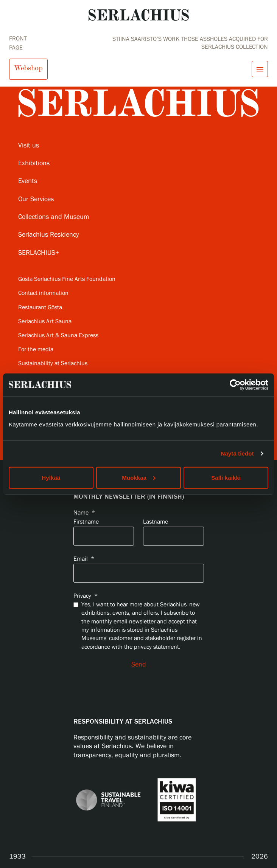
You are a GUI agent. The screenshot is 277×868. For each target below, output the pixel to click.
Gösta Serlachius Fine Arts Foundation (67, 279)
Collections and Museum (54, 217)
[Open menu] (260, 69)
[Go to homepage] (139, 15)
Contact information (43, 293)
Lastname (156, 522)
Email (84, 559)
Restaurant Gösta (40, 308)
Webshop (28, 68)
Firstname (86, 522)
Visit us (29, 146)
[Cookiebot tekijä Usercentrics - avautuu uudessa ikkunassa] (235, 385)
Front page (18, 43)
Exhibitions (34, 163)
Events (28, 181)
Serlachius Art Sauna (45, 322)
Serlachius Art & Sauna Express (58, 336)
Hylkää (51, 477)
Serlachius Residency (48, 235)
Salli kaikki (226, 477)
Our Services (36, 199)
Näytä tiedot (237, 453)
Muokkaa (139, 477)
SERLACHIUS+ (39, 253)
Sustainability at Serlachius (53, 363)
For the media (36, 350)
